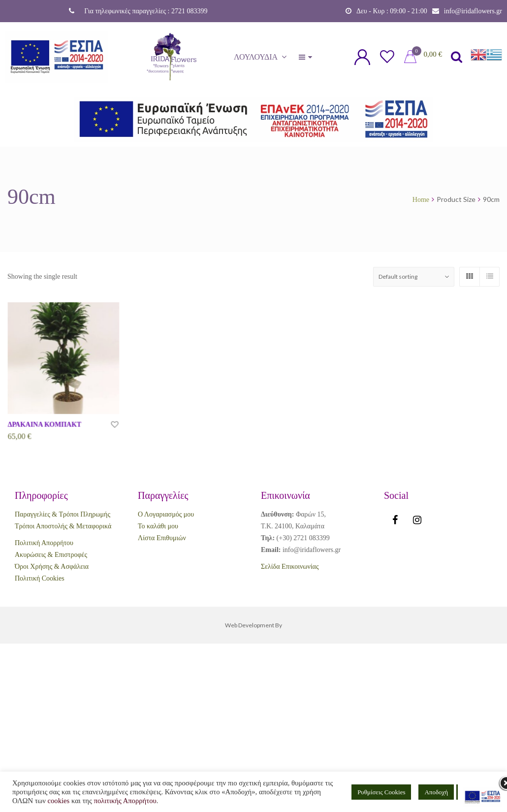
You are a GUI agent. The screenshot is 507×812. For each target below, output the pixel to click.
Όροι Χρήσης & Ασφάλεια (52, 567)
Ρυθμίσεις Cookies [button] (381, 792)
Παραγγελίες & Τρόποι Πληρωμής (63, 514)
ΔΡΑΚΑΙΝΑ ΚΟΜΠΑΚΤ (45, 426)
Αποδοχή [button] (436, 792)
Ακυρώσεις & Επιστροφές (51, 555)
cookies (58, 801)
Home (421, 200)
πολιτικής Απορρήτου (125, 801)
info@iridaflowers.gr (473, 11)
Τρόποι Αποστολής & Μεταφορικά (63, 526)
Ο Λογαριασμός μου (166, 514)
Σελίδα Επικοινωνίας (290, 567)
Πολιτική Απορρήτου (44, 543)
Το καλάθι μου (158, 526)
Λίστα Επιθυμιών (162, 538)
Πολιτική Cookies (40, 578)
